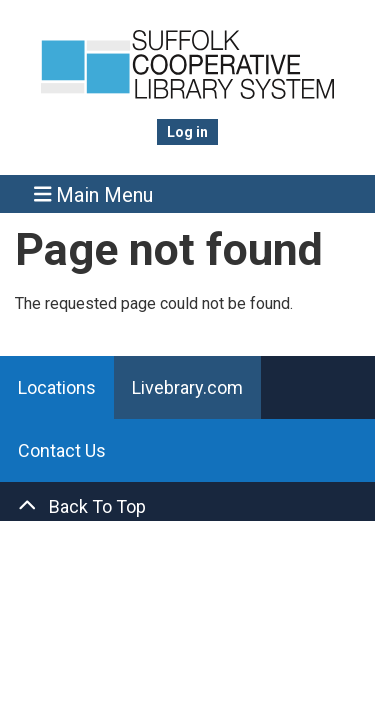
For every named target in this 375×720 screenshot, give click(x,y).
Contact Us (62, 450)
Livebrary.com (187, 387)
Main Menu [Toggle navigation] (94, 194)
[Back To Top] (187, 506)
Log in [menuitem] (187, 132)
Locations (57, 387)
